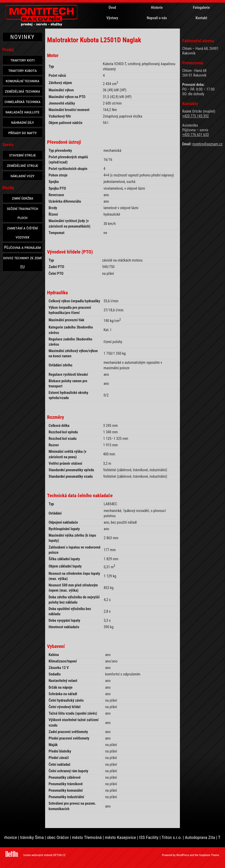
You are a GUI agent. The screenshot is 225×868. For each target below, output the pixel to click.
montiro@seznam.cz (207, 144)
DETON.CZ (59, 855)
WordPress (183, 855)
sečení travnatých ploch (22, 213)
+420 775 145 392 (195, 116)
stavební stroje (22, 155)
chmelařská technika (22, 102)
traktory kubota (23, 70)
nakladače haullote (22, 112)
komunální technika (23, 81)
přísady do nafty (22, 133)
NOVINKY (23, 37)
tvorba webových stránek (38, 855)
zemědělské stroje (22, 165)
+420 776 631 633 (195, 135)
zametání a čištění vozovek (22, 233)
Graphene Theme (209, 855)
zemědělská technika (23, 91)
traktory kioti (22, 60)
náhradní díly (23, 122)
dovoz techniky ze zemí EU (22, 262)
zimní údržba (23, 198)
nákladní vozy (23, 176)
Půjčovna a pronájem (23, 247)
